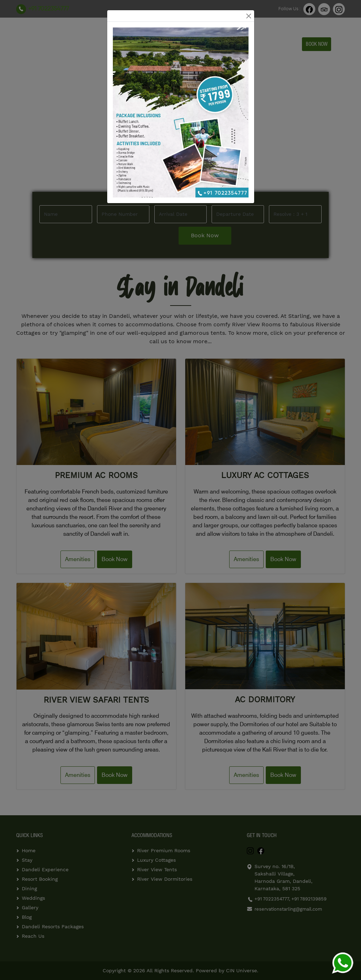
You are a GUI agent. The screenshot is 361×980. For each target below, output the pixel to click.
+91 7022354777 (222, 193)
